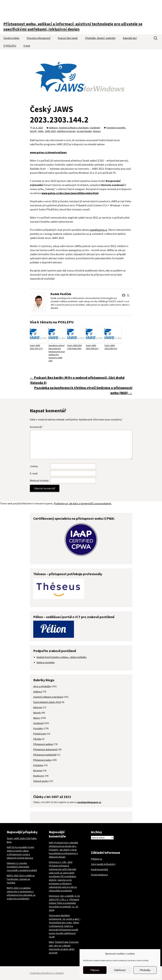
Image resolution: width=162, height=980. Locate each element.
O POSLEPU (10, 46)
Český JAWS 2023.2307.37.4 (36, 347)
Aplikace (53, 128)
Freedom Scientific (116, 128)
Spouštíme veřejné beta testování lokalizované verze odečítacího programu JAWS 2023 (57, 353)
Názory (37, 718)
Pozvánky (38, 728)
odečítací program (66, 131)
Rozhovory (39, 776)
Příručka (37, 739)
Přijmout (95, 970)
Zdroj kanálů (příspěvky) (103, 864)
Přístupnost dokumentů (45, 749)
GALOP (33, 131)
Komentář (37, 427)
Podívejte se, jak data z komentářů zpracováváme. (83, 503)
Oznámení (95, 128)
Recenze (38, 770)
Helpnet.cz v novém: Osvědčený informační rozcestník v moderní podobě (22, 867)
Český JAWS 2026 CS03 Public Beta (74, 347)
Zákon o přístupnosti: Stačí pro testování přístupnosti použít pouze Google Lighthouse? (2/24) (64, 930)
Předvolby (145, 970)
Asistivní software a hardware (74, 128)
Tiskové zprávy (41, 781)
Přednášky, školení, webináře (100, 38)
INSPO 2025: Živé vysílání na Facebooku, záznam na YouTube (21, 879)
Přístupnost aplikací (43, 744)
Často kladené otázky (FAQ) (47, 702)
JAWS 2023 (50, 131)
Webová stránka (39, 480)
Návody (37, 713)
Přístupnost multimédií (45, 755)
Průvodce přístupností (39, 38)
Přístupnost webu (42, 760)
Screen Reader (84, 131)
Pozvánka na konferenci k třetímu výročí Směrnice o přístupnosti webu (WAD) (83, 390)
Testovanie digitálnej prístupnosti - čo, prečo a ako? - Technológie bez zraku (65, 919)
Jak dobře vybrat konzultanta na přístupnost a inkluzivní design (63, 853)
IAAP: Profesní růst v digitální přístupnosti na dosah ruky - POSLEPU (63, 846)
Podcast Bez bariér (68, 38)
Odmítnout (120, 970)
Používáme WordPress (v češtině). (47, 973)
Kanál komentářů (99, 869)
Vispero (97, 131)
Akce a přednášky (42, 686)
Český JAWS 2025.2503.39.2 (111, 347)
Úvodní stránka (11, 38)
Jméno (34, 466)
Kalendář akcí (130, 38)
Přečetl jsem (40, 734)
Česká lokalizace (99, 875)
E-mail (34, 473)
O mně (27, 46)
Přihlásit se (97, 859)
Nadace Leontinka (46, 662)
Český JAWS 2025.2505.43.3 (92, 347)
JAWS (41, 131)
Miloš (51, 942)
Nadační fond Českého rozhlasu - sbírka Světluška (62, 657)
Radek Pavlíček (61, 294)
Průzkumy (38, 765)
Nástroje (38, 707)
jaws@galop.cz (99, 230)
